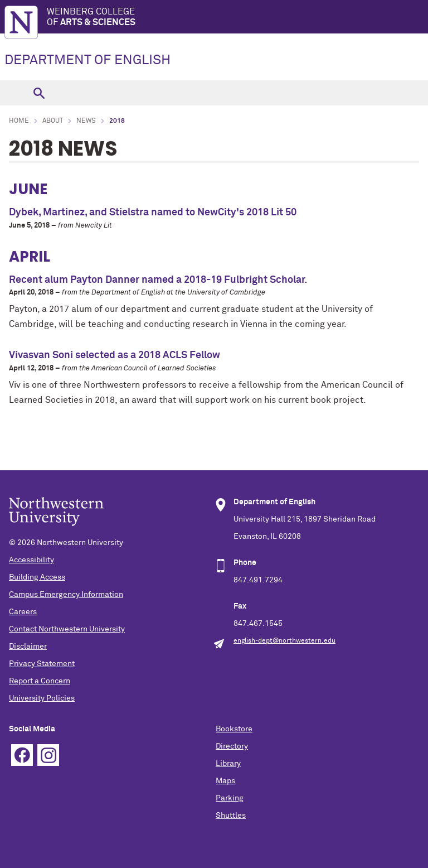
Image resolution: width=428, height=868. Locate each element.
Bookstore (234, 729)
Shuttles (231, 816)
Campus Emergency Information (66, 595)
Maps (225, 781)
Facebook (22, 755)
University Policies (42, 698)
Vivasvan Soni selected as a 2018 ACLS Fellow (115, 355)
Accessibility (31, 560)
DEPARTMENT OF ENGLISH (87, 60)
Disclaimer (28, 647)
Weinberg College (237, 18)
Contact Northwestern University (67, 629)
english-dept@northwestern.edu (284, 641)
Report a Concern (40, 681)
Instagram (48, 755)
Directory (232, 746)
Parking (230, 798)
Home (19, 121)
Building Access (37, 577)
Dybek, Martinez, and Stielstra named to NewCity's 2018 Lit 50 (153, 213)
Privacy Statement (42, 664)
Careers (23, 612)
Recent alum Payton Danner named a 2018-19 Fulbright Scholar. (158, 280)
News (86, 121)
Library (228, 764)
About (53, 121)
